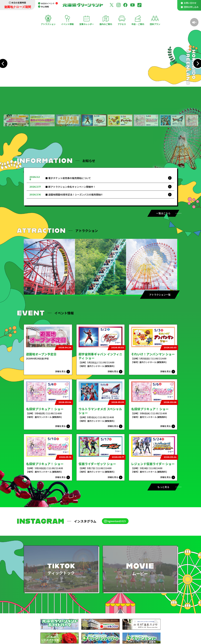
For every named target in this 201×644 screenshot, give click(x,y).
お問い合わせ (190, 3)
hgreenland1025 (117, 521)
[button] (16, 120)
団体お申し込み (191, 7)
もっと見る (163, 487)
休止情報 (45, 7)
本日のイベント (49, 3)
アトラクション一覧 (160, 295)
